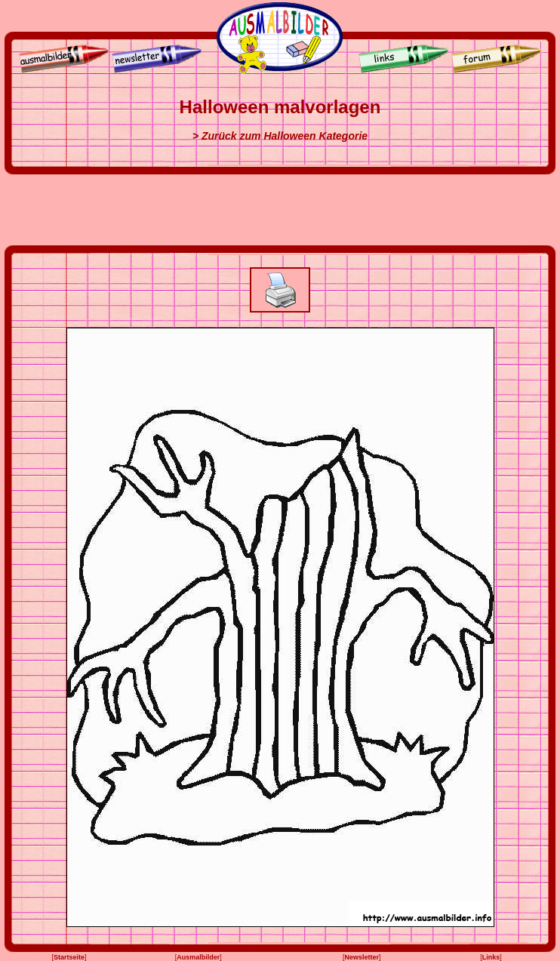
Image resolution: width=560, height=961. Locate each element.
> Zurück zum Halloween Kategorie (280, 136)
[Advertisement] (280, 210)
